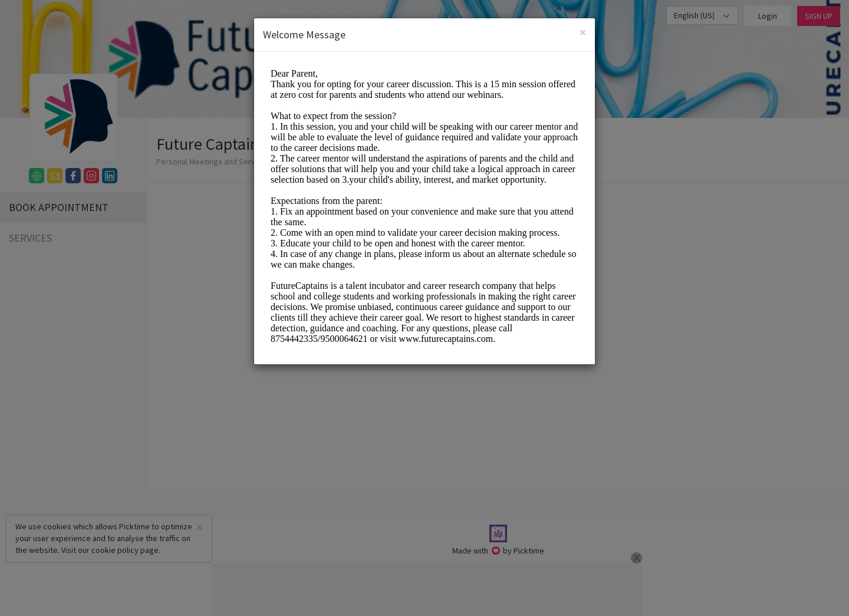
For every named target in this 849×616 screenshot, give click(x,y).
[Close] (583, 32)
